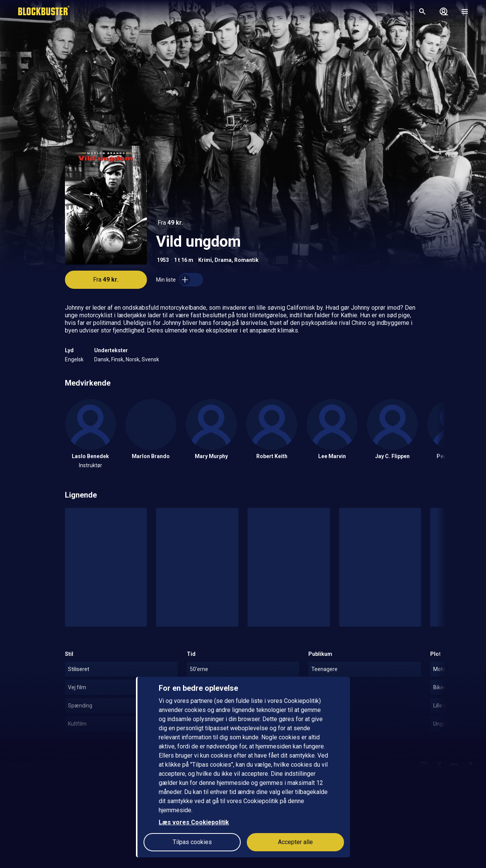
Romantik (246, 260)
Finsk (117, 359)
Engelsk (74, 359)
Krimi (205, 260)
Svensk (150, 359)
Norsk (133, 359)
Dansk (102, 359)
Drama (223, 260)
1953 (163, 260)
